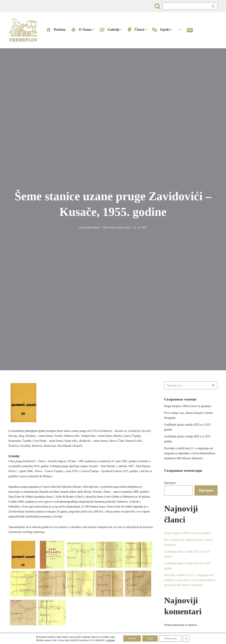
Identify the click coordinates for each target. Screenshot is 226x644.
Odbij (150, 638)
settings (109, 640)
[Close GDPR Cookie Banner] (188, 638)
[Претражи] (158, 6)
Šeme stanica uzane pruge (117, 228)
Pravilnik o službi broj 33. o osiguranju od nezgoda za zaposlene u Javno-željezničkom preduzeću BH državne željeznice (190, 453)
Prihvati (130, 638)
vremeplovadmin (91, 228)
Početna (56, 30)
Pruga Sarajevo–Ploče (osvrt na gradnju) (188, 406)
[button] (94, 30)
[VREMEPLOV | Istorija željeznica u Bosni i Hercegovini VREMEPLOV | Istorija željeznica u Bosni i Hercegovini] (24, 30)
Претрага (170, 483)
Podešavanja (172, 638)
